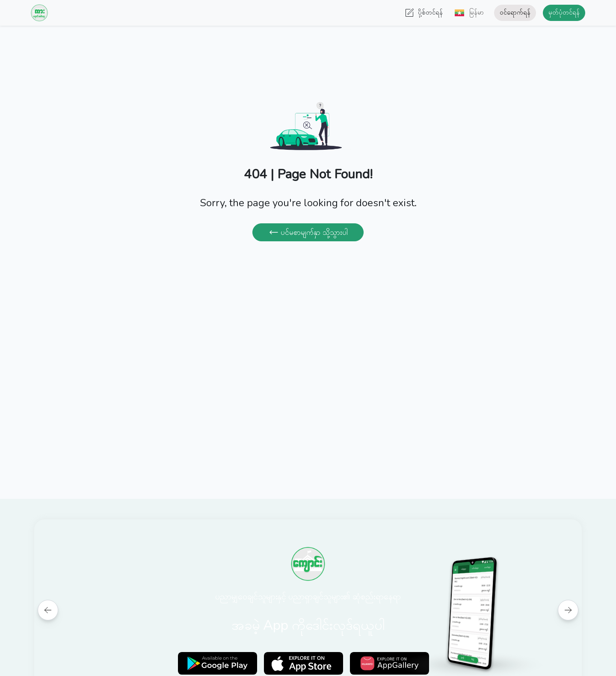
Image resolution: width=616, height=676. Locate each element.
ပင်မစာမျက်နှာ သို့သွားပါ (308, 232)
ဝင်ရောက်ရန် (515, 12)
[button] (467, 13)
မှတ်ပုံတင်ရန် (564, 12)
